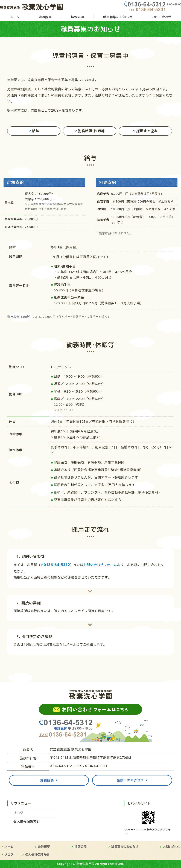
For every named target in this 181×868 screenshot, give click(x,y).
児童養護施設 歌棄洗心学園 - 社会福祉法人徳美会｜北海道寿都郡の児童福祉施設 (32, 6)
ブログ (18, 813)
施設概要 (45, 17)
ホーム (14, 17)
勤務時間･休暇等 (91, 131)
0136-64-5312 (57, 565)
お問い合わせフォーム (100, 565)
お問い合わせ (162, 17)
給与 (36, 131)
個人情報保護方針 (27, 822)
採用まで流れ (147, 131)
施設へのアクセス (130, 780)
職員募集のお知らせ (118, 17)
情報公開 (77, 17)
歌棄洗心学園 (85, 864)
